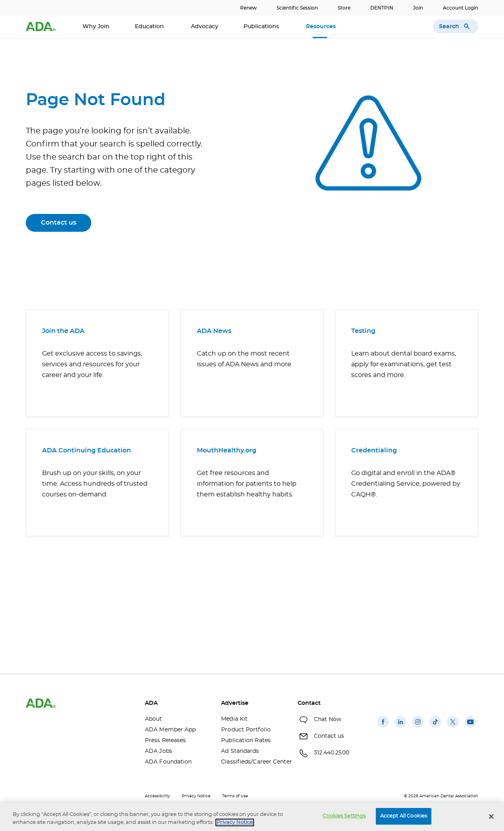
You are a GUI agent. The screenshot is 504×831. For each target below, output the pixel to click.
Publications (262, 27)
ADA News (214, 331)
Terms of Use (235, 796)
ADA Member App (170, 730)
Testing (363, 331)
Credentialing (374, 450)
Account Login (461, 8)
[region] (252, 817)
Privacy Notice (196, 796)
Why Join (96, 27)
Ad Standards (240, 751)
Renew (248, 8)
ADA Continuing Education (87, 450)
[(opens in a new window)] (383, 728)
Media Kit (234, 719)
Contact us (59, 223)
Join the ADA (63, 331)
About (154, 719)
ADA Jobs (159, 751)
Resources (322, 27)
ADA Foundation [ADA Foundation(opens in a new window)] (168, 762)
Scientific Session (297, 8)
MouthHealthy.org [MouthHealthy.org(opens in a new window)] (227, 450)
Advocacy (205, 27)
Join (418, 8)
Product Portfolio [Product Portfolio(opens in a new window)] (246, 730)
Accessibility (157, 796)
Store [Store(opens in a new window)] (344, 8)
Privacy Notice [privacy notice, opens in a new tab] (235, 822)
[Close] (491, 816)
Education (150, 27)
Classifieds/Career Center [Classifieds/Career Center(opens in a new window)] (253, 762)
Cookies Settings (344, 816)
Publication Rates (246, 741)
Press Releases (165, 741)
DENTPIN (382, 8)
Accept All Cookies (404, 816)
